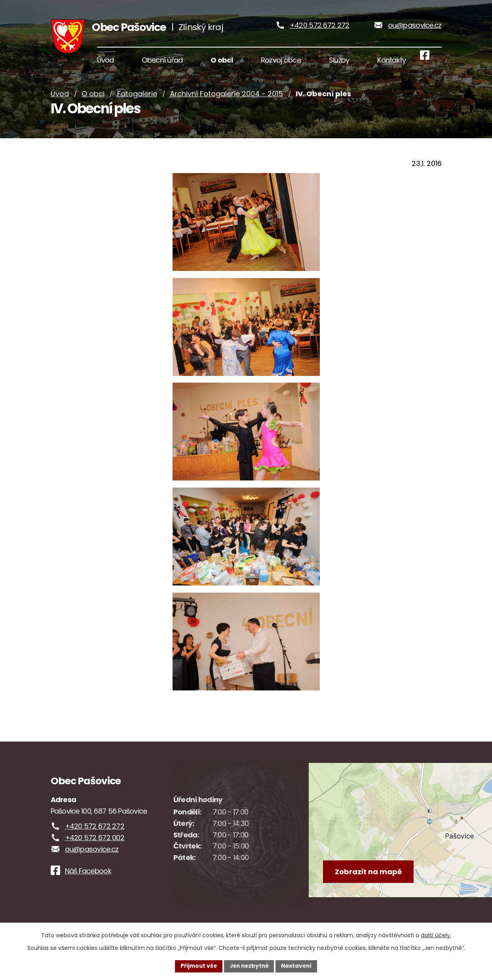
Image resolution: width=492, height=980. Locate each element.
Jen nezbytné (249, 966)
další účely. (436, 935)
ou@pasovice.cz (415, 28)
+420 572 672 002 (95, 843)
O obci (93, 99)
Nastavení (298, 966)
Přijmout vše (197, 966)
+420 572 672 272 (319, 28)
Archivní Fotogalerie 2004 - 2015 (226, 99)
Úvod (60, 99)
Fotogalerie (137, 99)
